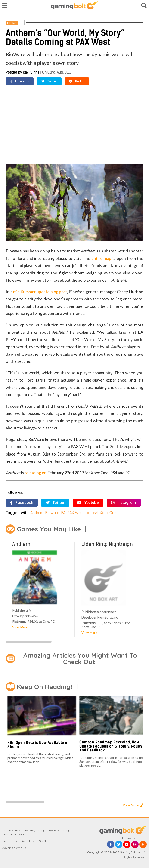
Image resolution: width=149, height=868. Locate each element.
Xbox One (108, 513)
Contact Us (10, 841)
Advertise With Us (14, 848)
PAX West (76, 513)
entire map (101, 258)
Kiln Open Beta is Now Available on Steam (39, 745)
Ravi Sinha (31, 72)
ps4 (95, 513)
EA (63, 513)
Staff (43, 841)
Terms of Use (11, 830)
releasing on (36, 473)
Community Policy (14, 834)
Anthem (37, 513)
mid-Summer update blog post (40, 292)
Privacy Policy (35, 830)
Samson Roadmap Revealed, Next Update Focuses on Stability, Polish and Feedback (111, 746)
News (12, 23)
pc (88, 513)
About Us (28, 841)
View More (20, 627)
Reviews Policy (59, 830)
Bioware (52, 513)
